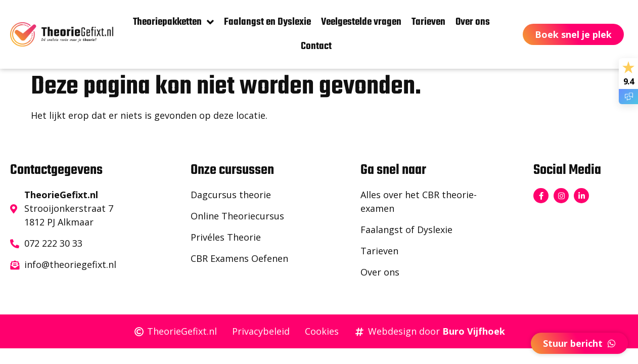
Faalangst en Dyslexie (267, 22)
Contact (316, 46)
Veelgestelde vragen (361, 22)
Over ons (473, 22)
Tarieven (428, 22)
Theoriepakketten (173, 22)
